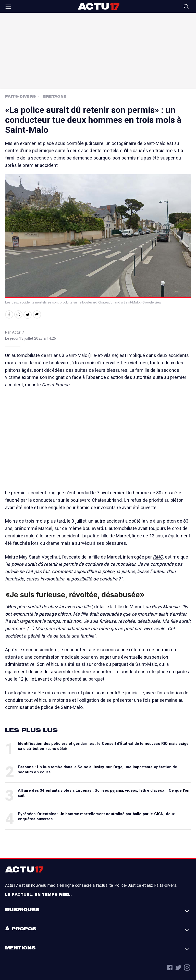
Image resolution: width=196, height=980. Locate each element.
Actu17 (99, 6)
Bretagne (54, 96)
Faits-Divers (21, 96)
